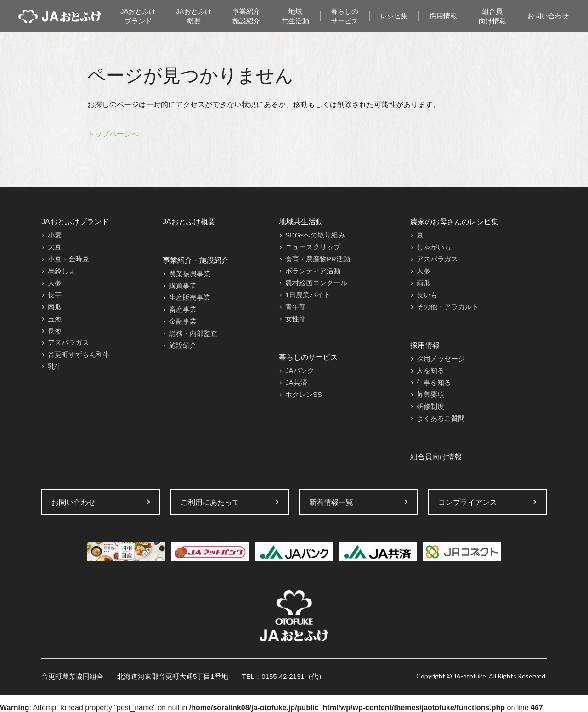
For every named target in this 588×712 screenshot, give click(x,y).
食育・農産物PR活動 (318, 259)
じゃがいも (434, 247)
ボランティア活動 (313, 271)
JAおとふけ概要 (194, 16)
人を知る (430, 370)
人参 (55, 283)
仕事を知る (434, 382)
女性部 (296, 319)
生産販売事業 (190, 297)
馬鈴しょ (62, 271)
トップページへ (113, 134)
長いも (427, 295)
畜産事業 (183, 309)
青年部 (296, 307)
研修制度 (430, 406)
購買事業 (183, 285)
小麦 (55, 235)
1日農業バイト (308, 295)
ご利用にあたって (210, 502)
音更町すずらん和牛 (79, 354)
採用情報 (443, 16)
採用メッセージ (441, 359)
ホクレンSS (304, 394)
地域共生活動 (295, 16)
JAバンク (300, 370)
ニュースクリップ (313, 247)
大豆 (55, 247)
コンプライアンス (468, 502)
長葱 (55, 331)
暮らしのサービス (345, 16)
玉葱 (55, 319)
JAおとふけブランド (138, 16)
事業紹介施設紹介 (246, 16)
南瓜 (55, 307)
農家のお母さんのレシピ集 (454, 222)
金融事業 (183, 321)
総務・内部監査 (193, 333)
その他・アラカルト (448, 307)
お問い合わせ (548, 16)
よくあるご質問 (441, 418)
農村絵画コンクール (316, 283)
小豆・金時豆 (68, 259)
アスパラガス (68, 342)
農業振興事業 (190, 274)
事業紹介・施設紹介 (196, 260)
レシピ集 (394, 16)
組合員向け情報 (492, 16)
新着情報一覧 (331, 502)
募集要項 (430, 394)
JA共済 (296, 382)
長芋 (55, 295)
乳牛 (55, 366)
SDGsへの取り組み (315, 235)
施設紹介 (183, 345)
